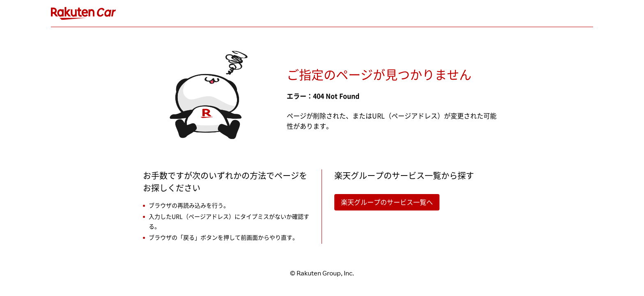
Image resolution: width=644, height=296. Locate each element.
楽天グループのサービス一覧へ (387, 202)
